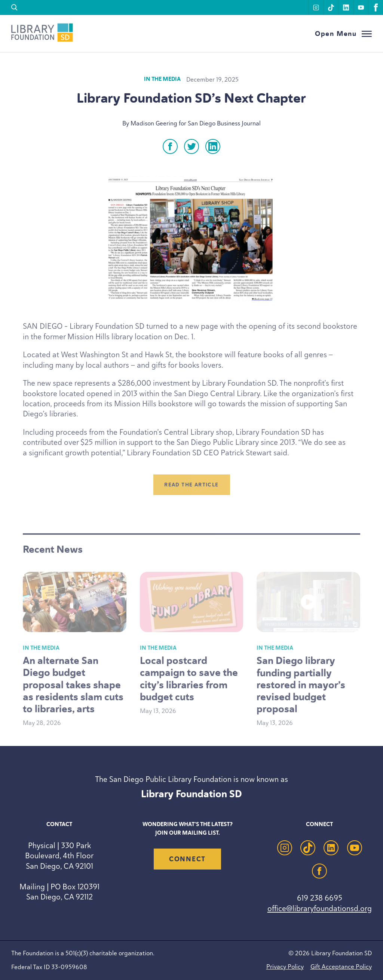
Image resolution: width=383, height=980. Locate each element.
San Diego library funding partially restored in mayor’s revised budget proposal (301, 685)
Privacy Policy (285, 967)
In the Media (162, 79)
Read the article (191, 485)
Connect (187, 859)
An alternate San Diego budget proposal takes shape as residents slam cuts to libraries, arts (73, 685)
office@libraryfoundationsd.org (320, 908)
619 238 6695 (320, 898)
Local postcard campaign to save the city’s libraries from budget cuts (189, 679)
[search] (14, 7)
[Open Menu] (343, 34)
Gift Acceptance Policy (341, 967)
